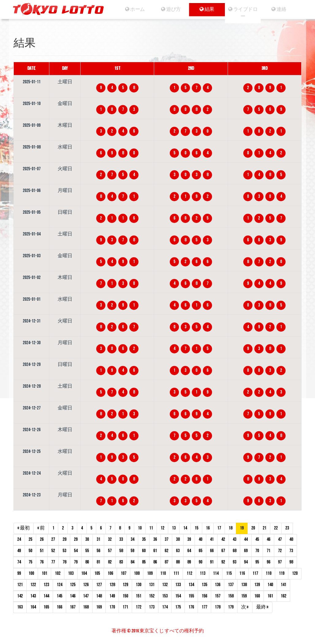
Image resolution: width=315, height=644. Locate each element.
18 (230, 528)
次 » (245, 607)
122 (33, 585)
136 (218, 585)
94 (246, 562)
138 (244, 585)
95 (257, 562)
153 (165, 596)
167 (73, 607)
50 (30, 551)
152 (152, 596)
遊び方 (169, 9)
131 (152, 585)
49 (19, 551)
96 (268, 562)
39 (189, 539)
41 (212, 539)
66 (212, 551)
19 (242, 528)
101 (44, 573)
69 (246, 551)
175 (178, 607)
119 (282, 573)
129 (125, 585)
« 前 (41, 528)
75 (30, 562)
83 (121, 562)
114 (216, 573)
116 (242, 573)
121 (20, 585)
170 (112, 607)
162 (283, 596)
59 (132, 551)
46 (268, 539)
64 (189, 551)
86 (155, 562)
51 (42, 551)
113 (203, 573)
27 (53, 539)
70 (257, 551)
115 (229, 573)
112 (189, 573)
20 (253, 528)
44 (246, 539)
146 (73, 596)
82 (110, 562)
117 (255, 573)
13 (174, 528)
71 (268, 551)
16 (208, 528)
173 (152, 607)
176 (191, 607)
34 (132, 539)
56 (98, 551)
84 (132, 562)
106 (110, 573)
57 (110, 551)
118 (268, 573)
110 (163, 573)
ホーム (131, 9)
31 (98, 539)
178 (218, 607)
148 (99, 596)
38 (178, 539)
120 (295, 573)
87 (166, 562)
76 (42, 562)
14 (185, 528)
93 (234, 562)
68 (234, 551)
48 (291, 539)
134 (191, 585)
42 (223, 539)
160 (257, 596)
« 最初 (24, 528)
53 (64, 551)
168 (86, 607)
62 (166, 551)
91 (212, 562)
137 (231, 585)
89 (189, 562)
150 (125, 596)
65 (200, 551)
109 (150, 573)
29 (76, 539)
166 (59, 607)
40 (200, 539)
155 (191, 596)
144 (46, 596)
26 (42, 539)
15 (196, 528)
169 (99, 607)
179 (231, 607)
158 (231, 596)
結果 (207, 9)
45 (257, 539)
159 (244, 596)
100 (31, 573)
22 (276, 528)
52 (53, 551)
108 (137, 573)
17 (219, 528)
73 (291, 551)
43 (234, 539)
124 (59, 585)
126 (86, 585)
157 (218, 596)
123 (46, 585)
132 (165, 585)
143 (33, 596)
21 (264, 528)
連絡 (283, 9)
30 (87, 539)
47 (280, 539)
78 (64, 562)
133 (178, 585)
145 (59, 596)
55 (87, 551)
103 (71, 573)
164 (33, 607)
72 (280, 551)
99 (19, 573)
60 (144, 551)
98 (291, 562)
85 (144, 562)
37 (166, 539)
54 (76, 551)
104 (84, 573)
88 (178, 562)
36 (155, 539)
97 (280, 562)
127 (99, 585)
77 (53, 562)
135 (204, 585)
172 (139, 607)
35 (144, 539)
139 (257, 585)
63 (178, 551)
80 (87, 562)
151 (139, 596)
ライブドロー (245, 13)
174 (165, 607)
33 (121, 539)
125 (73, 585)
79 (76, 562)
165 (46, 607)
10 (140, 528)
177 (204, 607)
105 (97, 573)
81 (98, 562)
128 (112, 585)
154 (178, 596)
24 (19, 539)
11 (151, 528)
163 (20, 607)
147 (86, 596)
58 (121, 551)
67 (223, 551)
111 (176, 573)
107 (123, 573)
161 (270, 596)
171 (125, 607)
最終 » (262, 607)
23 (287, 528)
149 (112, 596)
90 (200, 562)
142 (20, 596)
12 (162, 528)
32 (110, 539)
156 (204, 596)
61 (155, 551)
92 (223, 562)
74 (19, 562)
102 (58, 573)
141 (283, 585)
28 (64, 539)
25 (30, 539)
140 (270, 585)
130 (139, 585)
